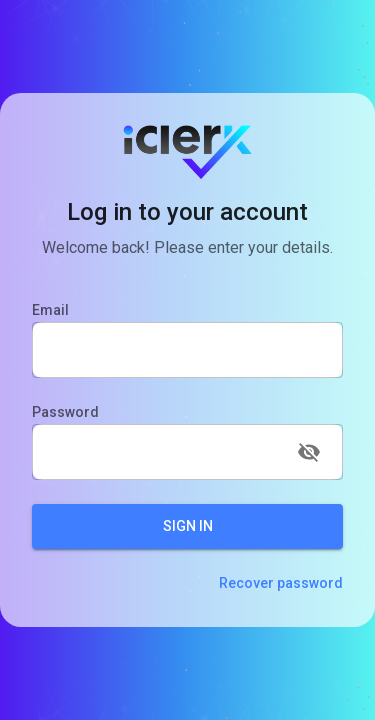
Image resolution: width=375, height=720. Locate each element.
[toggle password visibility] (309, 452)
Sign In (187, 526)
